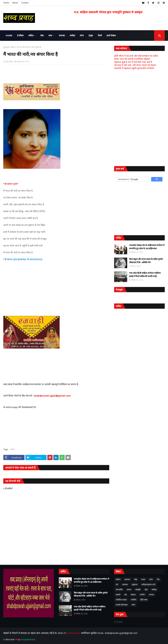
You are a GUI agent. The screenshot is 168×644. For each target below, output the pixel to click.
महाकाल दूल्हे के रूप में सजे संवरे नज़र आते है (133, 62)
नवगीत (142, 595)
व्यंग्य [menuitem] (82, 35)
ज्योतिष (134, 600)
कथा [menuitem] (50, 35)
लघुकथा (135, 584)
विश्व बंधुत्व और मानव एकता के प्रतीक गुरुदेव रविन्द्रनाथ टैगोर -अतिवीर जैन (146, 261)
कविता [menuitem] (31, 35)
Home (6, 3)
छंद (126, 595)
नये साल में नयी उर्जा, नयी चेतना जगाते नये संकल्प (135, 65)
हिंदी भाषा (144, 600)
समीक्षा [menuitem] (72, 35)
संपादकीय (119, 590)
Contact (25, 3)
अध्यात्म (125, 584)
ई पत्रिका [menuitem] (20, 35)
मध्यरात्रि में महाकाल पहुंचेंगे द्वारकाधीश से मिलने (134, 68)
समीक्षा (154, 590)
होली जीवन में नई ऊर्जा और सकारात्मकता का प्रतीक (136, 56)
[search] (132, 179)
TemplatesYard (28, 640)
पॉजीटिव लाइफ (121, 600)
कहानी (118, 595)
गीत (158, 579)
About (15, 3)
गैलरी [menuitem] (100, 35)
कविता (13, 47)
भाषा (133, 605)
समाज (129, 590)
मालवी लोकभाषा (122, 605)
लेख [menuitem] (42, 35)
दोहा (146, 590)
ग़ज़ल (143, 579)
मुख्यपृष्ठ (6, 47)
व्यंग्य (151, 579)
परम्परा (151, 595)
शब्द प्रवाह (9, 61)
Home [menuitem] (9, 35)
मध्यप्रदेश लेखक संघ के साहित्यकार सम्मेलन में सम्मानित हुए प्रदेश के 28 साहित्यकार (147, 247)
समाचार (127, 579)
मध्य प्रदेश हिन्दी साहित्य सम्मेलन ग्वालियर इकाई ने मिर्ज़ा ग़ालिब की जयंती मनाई (145, 275)
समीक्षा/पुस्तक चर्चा (148, 584)
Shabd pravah (74, 633)
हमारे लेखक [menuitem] (111, 35)
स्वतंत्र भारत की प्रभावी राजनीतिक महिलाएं (132, 59)
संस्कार (133, 595)
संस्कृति (138, 590)
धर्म (117, 584)
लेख (136, 579)
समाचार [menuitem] (62, 35)
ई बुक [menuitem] (91, 35)
